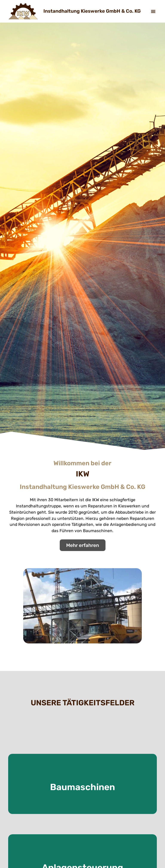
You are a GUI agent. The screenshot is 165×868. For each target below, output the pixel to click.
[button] (153, 11)
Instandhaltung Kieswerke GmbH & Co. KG (92, 11)
